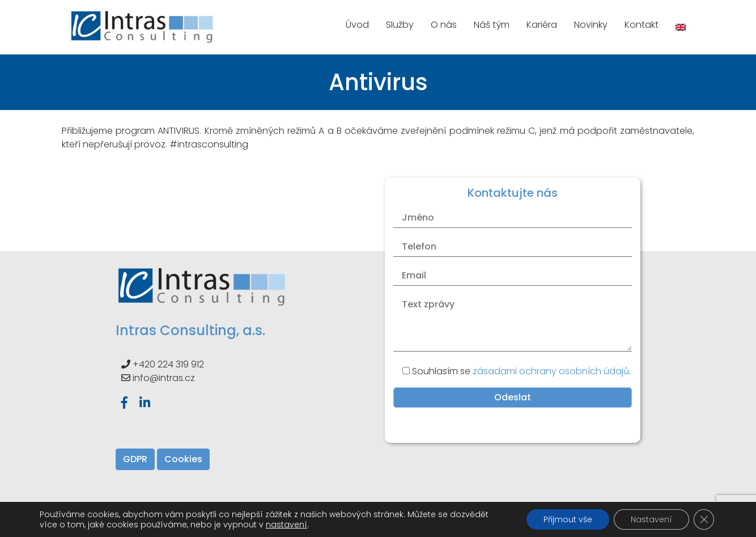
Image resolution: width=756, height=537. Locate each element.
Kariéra (542, 25)
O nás (444, 25)
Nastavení (651, 519)
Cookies (183, 459)
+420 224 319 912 (168, 364)
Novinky (591, 25)
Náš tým (492, 25)
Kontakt (642, 25)
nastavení (286, 525)
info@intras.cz (164, 378)
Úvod (357, 25)
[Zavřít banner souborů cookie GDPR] (704, 519)
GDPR (135, 459)
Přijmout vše (568, 519)
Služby (400, 25)
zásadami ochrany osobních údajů (551, 371)
